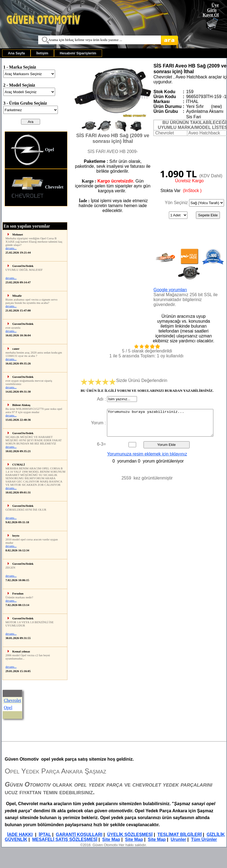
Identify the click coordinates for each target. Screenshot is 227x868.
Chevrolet (37, 188)
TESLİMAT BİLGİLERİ (180, 835)
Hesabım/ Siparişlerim (78, 53)
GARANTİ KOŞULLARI (79, 835)
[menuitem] (16, 53)
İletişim (42, 53)
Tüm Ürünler (204, 839)
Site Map (111, 839)
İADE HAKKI (20, 835)
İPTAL (45, 835)
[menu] (36, 169)
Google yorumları (170, 290)
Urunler (178, 839)
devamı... (11, 248)
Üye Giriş (213, 8)
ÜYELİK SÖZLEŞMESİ (130, 835)
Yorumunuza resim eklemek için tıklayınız (147, 454)
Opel (32, 150)
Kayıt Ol (211, 15)
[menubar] (52, 53)
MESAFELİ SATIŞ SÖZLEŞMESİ (65, 839)
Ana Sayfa (16, 53)
